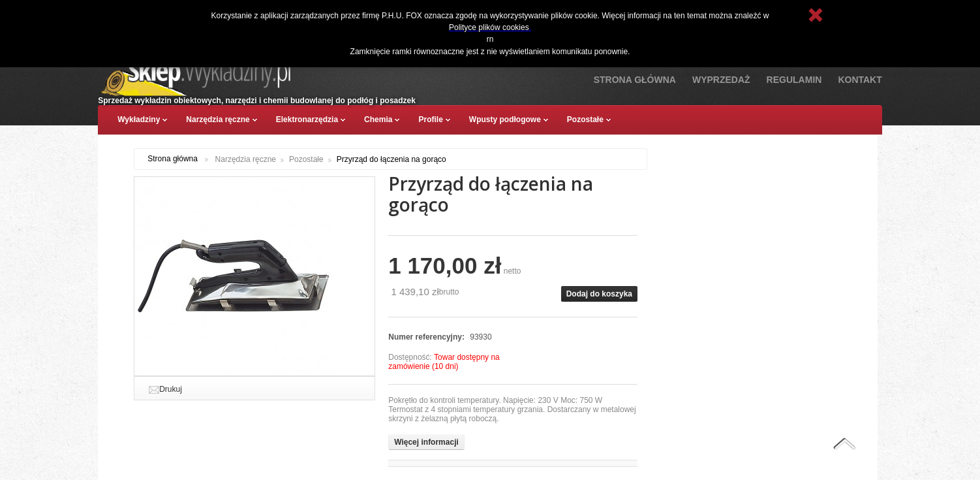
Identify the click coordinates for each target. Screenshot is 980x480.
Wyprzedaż (721, 80)
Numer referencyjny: (427, 337)
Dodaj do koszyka (599, 294)
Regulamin (794, 80)
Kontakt (860, 80)
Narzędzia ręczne (246, 159)
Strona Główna (635, 80)
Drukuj (171, 389)
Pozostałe (306, 159)
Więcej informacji (426, 442)
